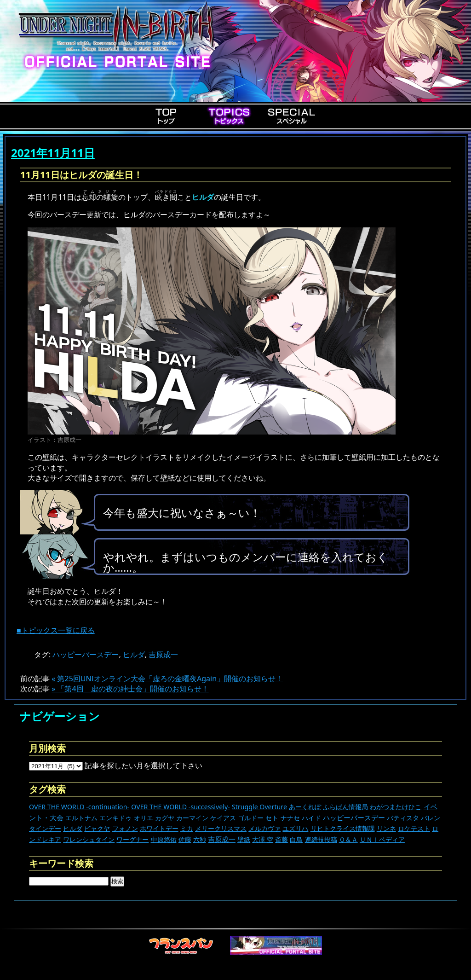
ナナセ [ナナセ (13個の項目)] (290, 818)
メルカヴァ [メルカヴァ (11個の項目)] (264, 828)
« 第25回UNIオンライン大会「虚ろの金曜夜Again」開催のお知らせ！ (167, 678)
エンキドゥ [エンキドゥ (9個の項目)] (115, 818)
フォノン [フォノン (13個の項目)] (125, 828)
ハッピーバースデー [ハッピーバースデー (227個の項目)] (354, 818)
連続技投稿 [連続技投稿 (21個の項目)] (321, 839)
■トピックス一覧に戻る (56, 630)
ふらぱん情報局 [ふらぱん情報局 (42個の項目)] (345, 807)
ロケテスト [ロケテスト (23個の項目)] (414, 828)
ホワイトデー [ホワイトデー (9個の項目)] (159, 828)
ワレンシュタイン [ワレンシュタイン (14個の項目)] (89, 839)
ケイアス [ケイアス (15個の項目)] (223, 818)
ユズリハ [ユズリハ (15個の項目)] (295, 828)
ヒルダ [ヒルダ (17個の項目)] (73, 828)
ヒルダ (134, 655)
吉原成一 (163, 655)
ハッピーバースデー (86, 655)
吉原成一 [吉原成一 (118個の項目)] (222, 839)
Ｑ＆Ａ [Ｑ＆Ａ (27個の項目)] (348, 839)
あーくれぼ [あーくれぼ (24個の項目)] (305, 807)
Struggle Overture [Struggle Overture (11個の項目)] (259, 807)
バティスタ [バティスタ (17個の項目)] (403, 818)
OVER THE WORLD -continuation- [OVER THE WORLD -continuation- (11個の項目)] (79, 807)
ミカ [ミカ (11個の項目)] (187, 828)
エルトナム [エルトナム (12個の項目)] (81, 818)
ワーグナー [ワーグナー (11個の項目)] (132, 839)
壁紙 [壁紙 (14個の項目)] (244, 839)
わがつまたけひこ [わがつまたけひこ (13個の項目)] (396, 807)
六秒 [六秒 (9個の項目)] (200, 839)
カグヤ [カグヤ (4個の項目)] (165, 818)
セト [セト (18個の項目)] (272, 818)
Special (292, 116)
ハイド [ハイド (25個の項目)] (311, 818)
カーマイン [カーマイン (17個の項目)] (192, 818)
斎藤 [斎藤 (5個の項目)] (281, 839)
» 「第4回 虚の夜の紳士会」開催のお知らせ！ (130, 689)
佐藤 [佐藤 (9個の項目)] (185, 839)
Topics (229, 116)
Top (167, 116)
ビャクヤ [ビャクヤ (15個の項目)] (97, 828)
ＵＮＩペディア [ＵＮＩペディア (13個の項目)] (382, 839)
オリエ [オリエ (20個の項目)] (144, 818)
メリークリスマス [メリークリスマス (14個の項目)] (221, 828)
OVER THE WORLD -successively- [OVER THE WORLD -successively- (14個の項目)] (181, 807)
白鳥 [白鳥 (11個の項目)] (296, 839)
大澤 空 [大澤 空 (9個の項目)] (263, 839)
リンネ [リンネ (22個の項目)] (386, 828)
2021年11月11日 (53, 153)
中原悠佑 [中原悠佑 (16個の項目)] (164, 839)
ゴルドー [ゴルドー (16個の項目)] (251, 818)
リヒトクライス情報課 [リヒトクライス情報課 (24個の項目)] (343, 828)
